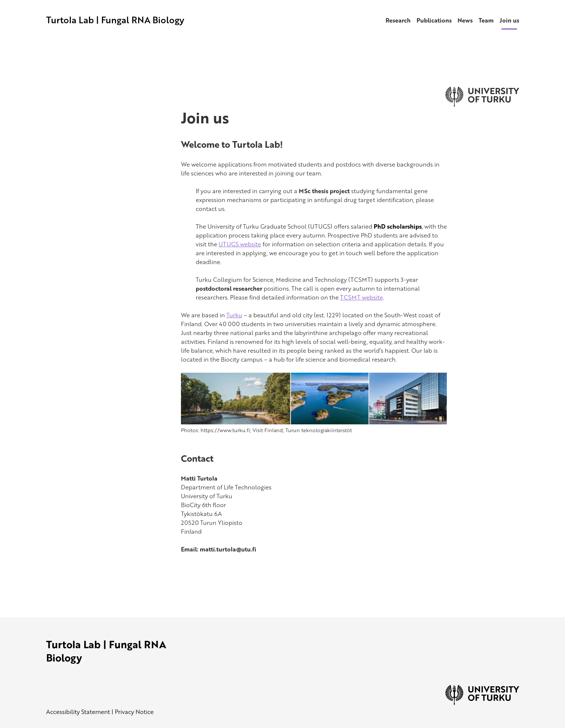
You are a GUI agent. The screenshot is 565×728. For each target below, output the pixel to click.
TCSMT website (362, 297)
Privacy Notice (134, 712)
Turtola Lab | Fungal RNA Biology (115, 20)
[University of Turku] (482, 703)
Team (486, 20)
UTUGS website (240, 244)
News (465, 20)
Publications (434, 20)
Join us (509, 20)
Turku (234, 315)
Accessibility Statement (78, 712)
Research (398, 20)
